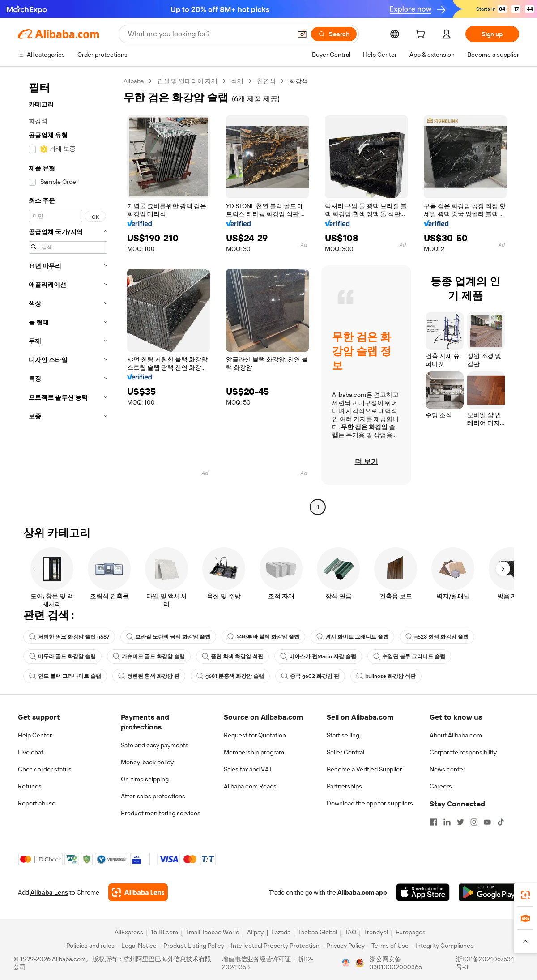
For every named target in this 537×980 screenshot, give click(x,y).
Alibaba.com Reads (250, 786)
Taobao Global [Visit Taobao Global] (318, 932)
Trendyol (376, 932)
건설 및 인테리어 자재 (187, 81)
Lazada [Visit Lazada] (281, 932)
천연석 (266, 81)
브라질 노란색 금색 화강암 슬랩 (168, 637)
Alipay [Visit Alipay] (255, 932)
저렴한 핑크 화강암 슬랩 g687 (69, 637)
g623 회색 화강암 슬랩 (437, 637)
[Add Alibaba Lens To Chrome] (138, 892)
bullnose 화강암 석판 (386, 676)
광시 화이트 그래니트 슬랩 (352, 637)
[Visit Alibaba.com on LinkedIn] (447, 822)
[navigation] (68, 295)
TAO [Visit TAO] (350, 932)
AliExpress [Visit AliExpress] (129, 932)
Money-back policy (147, 762)
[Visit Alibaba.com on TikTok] (501, 822)
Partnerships (344, 786)
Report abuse (37, 803)
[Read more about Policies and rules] (89, 946)
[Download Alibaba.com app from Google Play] (489, 892)
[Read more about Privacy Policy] (343, 946)
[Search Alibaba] (209, 34)
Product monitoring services (161, 813)
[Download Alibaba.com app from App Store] (423, 892)
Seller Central (345, 752)
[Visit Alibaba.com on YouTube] (487, 822)
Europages (411, 932)
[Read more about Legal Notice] (137, 946)
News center (447, 769)
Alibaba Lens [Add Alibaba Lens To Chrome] (49, 892)
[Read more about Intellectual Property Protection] (273, 946)
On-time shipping (145, 779)
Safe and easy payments (155, 745)
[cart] (422, 35)
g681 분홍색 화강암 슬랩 (230, 676)
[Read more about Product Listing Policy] (192, 946)
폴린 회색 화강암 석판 (232, 656)
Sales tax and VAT (248, 769)
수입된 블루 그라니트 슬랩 (409, 656)
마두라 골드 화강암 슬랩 (62, 656)
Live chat (31, 752)
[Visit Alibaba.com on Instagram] (474, 822)
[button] (302, 34)
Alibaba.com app (362, 892)
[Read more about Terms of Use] (388, 946)
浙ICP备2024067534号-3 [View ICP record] (485, 963)
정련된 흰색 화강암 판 (149, 676)
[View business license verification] (346, 963)
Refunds (30, 786)
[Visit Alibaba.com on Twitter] (460, 822)
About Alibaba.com (456, 735)
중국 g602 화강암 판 (310, 676)
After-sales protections (153, 796)
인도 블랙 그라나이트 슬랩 (65, 676)
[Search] (334, 34)
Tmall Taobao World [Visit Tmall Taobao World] (213, 932)
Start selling (343, 735)
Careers (441, 786)
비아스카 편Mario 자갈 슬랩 (318, 656)
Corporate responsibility (463, 752)
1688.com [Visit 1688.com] (164, 932)
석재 (237, 81)
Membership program (254, 752)
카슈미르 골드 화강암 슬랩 (149, 656)
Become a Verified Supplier (364, 769)
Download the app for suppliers (370, 803)
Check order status (45, 769)
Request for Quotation (255, 735)
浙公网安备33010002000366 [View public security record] (396, 963)
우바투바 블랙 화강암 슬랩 (263, 637)
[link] (525, 895)
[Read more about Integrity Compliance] (443, 946)
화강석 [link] (298, 81)
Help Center (35, 735)
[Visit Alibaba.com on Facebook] (434, 822)
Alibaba (134, 81)
